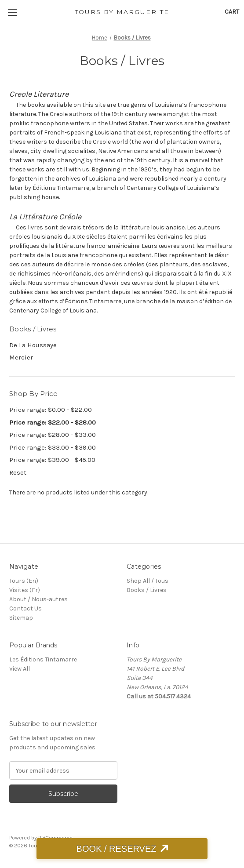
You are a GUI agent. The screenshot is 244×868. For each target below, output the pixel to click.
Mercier (21, 357)
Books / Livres (147, 590)
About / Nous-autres (38, 599)
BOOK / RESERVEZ (117, 849)
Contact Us (25, 608)
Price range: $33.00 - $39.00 (53, 447)
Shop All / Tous (147, 581)
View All (20, 669)
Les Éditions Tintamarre (43, 659)
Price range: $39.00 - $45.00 (52, 460)
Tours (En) (24, 581)
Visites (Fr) (25, 590)
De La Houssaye (33, 345)
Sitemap (21, 618)
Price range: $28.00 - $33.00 (53, 435)
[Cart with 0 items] (232, 12)
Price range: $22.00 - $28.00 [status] (53, 422)
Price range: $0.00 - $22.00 (51, 410)
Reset (18, 472)
